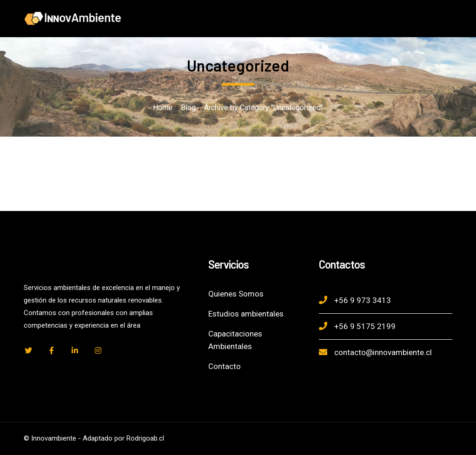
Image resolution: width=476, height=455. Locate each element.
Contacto (225, 366)
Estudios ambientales (246, 314)
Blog (188, 108)
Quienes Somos (236, 294)
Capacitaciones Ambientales (235, 340)
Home (163, 108)
